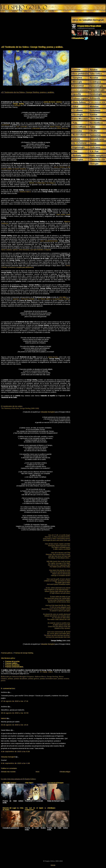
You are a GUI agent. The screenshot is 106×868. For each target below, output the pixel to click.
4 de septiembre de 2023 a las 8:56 (15, 751)
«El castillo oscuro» (9, 783)
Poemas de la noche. (12, 661)
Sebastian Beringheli (8, 757)
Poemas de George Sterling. (24, 653)
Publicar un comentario (9, 768)
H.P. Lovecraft (22, 126)
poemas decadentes (21, 679)
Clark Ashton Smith (63, 214)
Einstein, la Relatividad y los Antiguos (42, 183)
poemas (11, 679)
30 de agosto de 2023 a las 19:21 (15, 725)
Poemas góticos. (7, 653)
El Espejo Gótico (46, 672)
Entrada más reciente (8, 772)
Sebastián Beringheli (48, 412)
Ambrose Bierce (25, 192)
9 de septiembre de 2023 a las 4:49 (15, 763)
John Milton (63, 297)
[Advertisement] (18, 30)
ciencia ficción (53, 357)
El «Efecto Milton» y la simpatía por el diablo (54, 299)
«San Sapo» (29, 783)
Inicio (38, 772)
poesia (3, 681)
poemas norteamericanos (49, 679)
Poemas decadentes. (12, 665)
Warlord (4, 718)
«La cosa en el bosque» (55, 783)
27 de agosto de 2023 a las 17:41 (15, 701)
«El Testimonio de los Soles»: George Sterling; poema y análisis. (32, 47)
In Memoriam (36, 128)
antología (17, 105)
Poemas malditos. (11, 663)
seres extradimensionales (49, 241)
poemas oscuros (64, 679)
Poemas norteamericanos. (14, 667)
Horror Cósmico (55, 126)
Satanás (16, 299)
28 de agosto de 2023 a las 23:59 (15, 713)
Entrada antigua (65, 772)
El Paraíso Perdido (28, 299)
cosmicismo (5, 125)
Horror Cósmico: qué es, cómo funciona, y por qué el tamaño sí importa (26, 250)
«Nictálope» (51, 808)
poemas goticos (34, 679)
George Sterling (53, 677)
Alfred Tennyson (63, 128)
